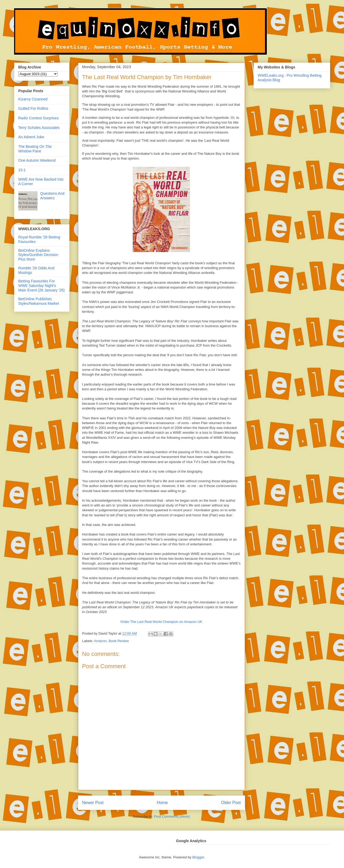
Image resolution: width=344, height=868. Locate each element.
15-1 (22, 170)
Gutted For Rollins (33, 108)
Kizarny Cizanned (33, 99)
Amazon (100, 641)
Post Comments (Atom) (172, 816)
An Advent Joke (31, 137)
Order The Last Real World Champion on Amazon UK (161, 622)
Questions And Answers (52, 196)
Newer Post (93, 803)
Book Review (119, 641)
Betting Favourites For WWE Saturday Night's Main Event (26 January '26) (42, 286)
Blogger (198, 857)
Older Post (231, 803)
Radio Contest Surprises (39, 118)
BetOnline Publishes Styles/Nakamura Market (39, 301)
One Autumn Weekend (37, 160)
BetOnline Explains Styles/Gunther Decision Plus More (38, 255)
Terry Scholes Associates (39, 128)
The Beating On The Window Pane (35, 149)
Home (162, 803)
